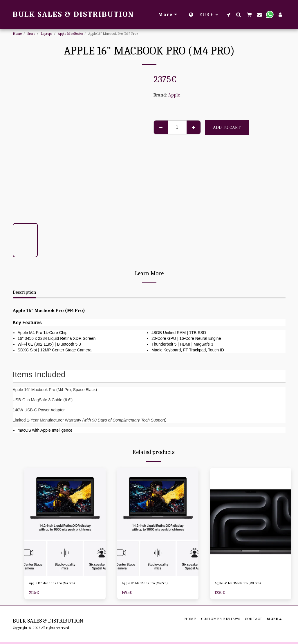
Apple (174, 95)
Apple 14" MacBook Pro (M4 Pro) (62, 584)
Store (31, 33)
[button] (229, 14)
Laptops (46, 33)
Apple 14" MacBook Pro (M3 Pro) (248, 584)
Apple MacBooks (70, 33)
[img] (65, 522)
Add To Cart (227, 127)
